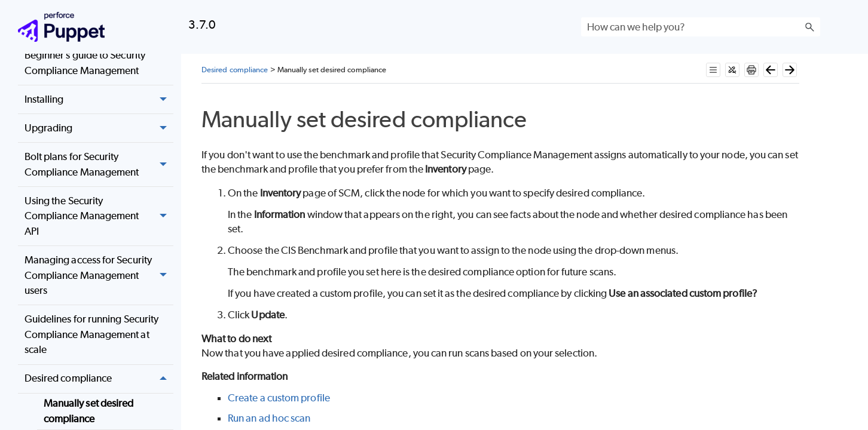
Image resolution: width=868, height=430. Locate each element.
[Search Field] (701, 27)
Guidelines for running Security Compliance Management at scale (91, 334)
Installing (99, 99)
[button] (809, 27)
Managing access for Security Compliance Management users (99, 275)
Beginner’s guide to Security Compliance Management (85, 63)
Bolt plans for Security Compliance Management (99, 165)
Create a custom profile (279, 398)
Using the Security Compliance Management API (99, 216)
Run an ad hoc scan (269, 418)
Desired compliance (99, 379)
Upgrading (99, 128)
